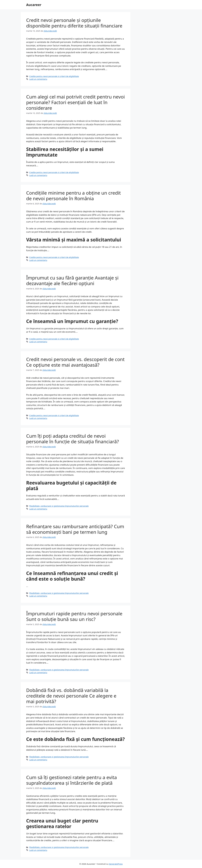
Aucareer (34, 5)
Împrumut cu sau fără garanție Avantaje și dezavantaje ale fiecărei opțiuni (72, 281)
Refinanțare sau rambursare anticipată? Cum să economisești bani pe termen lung (75, 529)
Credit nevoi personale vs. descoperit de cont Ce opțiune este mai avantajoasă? (75, 362)
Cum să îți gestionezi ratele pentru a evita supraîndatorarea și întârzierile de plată (72, 780)
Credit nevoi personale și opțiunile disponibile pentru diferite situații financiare (74, 23)
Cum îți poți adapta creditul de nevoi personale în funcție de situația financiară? (73, 439)
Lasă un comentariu (38, 79)
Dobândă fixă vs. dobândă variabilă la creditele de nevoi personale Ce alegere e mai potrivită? (71, 696)
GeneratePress (116, 864)
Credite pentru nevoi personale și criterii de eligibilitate (54, 76)
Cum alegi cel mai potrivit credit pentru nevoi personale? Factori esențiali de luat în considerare (75, 102)
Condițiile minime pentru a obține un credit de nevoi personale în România (73, 196)
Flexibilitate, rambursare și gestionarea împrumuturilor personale (59, 506)
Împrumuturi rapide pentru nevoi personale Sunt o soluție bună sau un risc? (74, 616)
